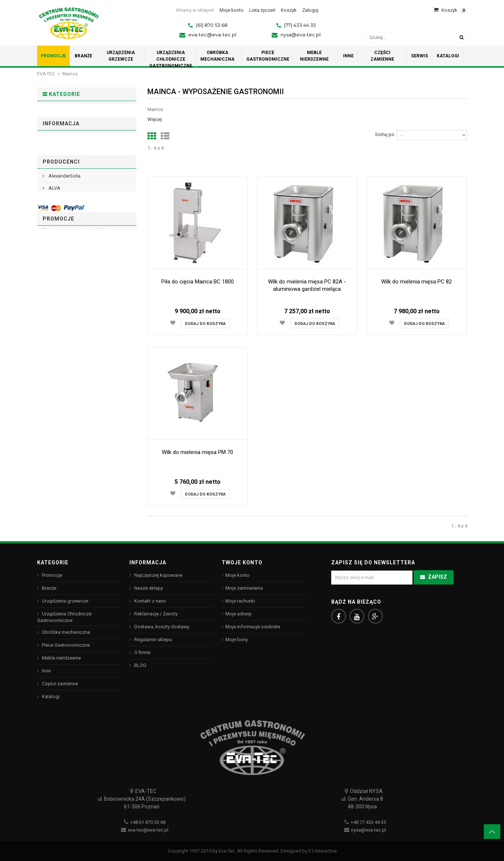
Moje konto (237, 575)
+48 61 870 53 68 (148, 822)
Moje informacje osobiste (253, 627)
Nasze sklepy (62, 311)
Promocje (59, 112)
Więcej (155, 119)
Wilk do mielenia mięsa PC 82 (417, 282)
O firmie (56, 299)
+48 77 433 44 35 (368, 822)
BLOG (140, 665)
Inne (52, 203)
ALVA (54, 379)
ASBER (55, 415)
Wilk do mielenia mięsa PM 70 (197, 452)
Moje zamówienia (244, 588)
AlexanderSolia (64, 367)
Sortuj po (385, 134)
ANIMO (56, 391)
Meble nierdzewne (69, 192)
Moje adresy (238, 614)
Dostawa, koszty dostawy (76, 274)
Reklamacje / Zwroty (155, 614)
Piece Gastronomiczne (74, 180)
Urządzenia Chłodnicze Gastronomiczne (73, 152)
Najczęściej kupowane (158, 575)
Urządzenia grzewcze (73, 135)
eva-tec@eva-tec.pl (212, 35)
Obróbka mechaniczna (74, 169)
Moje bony (237, 640)
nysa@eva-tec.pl (301, 35)
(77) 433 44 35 (300, 25)
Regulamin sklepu (67, 287)
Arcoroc (57, 403)
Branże (56, 124)
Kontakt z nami (149, 601)
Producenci (61, 349)
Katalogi (57, 226)
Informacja (61, 257)
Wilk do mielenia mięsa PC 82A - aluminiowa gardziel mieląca (307, 285)
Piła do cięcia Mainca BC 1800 (198, 282)
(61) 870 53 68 (212, 25)
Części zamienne (67, 215)
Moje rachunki (240, 601)
